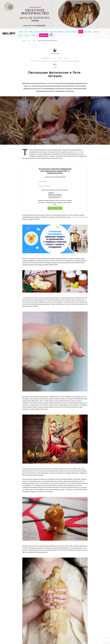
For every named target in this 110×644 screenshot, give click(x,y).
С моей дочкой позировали (78, 217)
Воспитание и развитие (55, 196)
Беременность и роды (55, 194)
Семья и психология (55, 197)
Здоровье (55, 193)
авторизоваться (76, 61)
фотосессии (78, 152)
